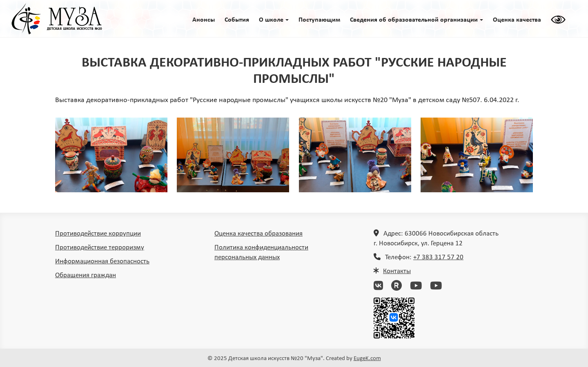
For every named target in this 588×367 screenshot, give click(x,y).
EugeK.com (367, 359)
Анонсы (204, 20)
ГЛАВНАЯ (57, 19)
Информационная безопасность (102, 261)
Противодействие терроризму (100, 248)
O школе (274, 20)
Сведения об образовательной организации (416, 20)
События (237, 20)
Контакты (397, 271)
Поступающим (319, 20)
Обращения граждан (86, 275)
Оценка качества (517, 20)
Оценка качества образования (258, 234)
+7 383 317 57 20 (438, 257)
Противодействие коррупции (98, 234)
